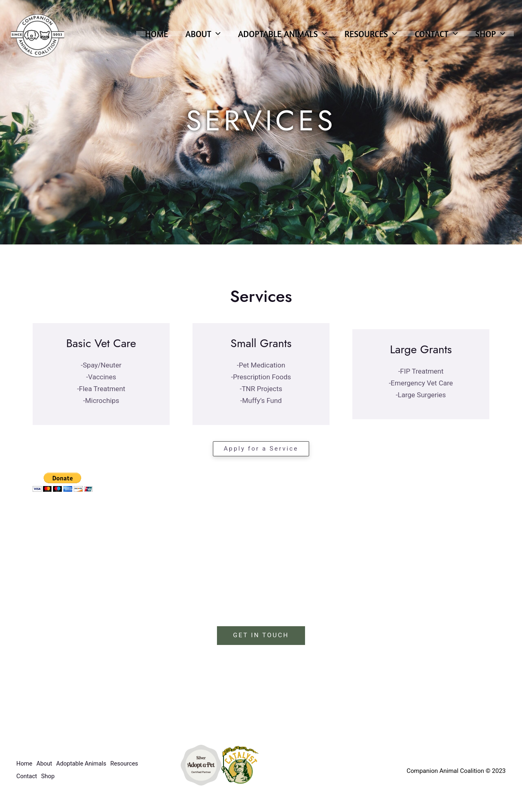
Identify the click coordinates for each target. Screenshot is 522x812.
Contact (434, 38)
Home (146, 38)
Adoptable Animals (276, 38)
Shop (490, 38)
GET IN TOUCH (261, 636)
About (194, 38)
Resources (367, 38)
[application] (207, 38)
